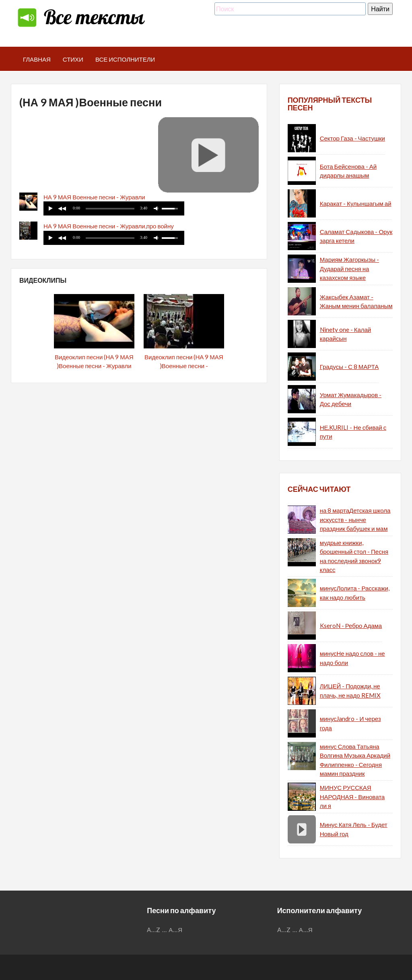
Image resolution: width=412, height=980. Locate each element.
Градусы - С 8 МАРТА (349, 367)
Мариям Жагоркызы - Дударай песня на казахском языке (349, 268)
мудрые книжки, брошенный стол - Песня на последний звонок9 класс (354, 556)
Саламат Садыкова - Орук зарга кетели (356, 236)
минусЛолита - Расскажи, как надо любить (355, 593)
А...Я (176, 930)
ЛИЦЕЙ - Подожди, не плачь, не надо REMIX (350, 691)
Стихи (73, 59)
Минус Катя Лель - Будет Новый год (354, 829)
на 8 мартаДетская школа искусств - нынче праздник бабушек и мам (355, 519)
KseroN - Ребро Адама (351, 626)
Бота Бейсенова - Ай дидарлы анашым (348, 171)
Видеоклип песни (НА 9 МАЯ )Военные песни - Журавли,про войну (184, 366)
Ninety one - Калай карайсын (346, 334)
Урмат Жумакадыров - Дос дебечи (351, 399)
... (165, 930)
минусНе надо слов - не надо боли (352, 658)
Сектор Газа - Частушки (352, 138)
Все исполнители (125, 59)
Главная (37, 59)
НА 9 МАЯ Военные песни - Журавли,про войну (109, 226)
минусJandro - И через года (350, 723)
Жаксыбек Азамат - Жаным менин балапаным (356, 301)
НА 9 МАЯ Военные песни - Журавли (94, 197)
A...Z (154, 930)
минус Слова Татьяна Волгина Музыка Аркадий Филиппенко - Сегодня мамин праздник (355, 760)
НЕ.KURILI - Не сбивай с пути (353, 432)
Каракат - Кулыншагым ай (356, 203)
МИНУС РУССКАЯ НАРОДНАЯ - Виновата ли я (352, 797)
